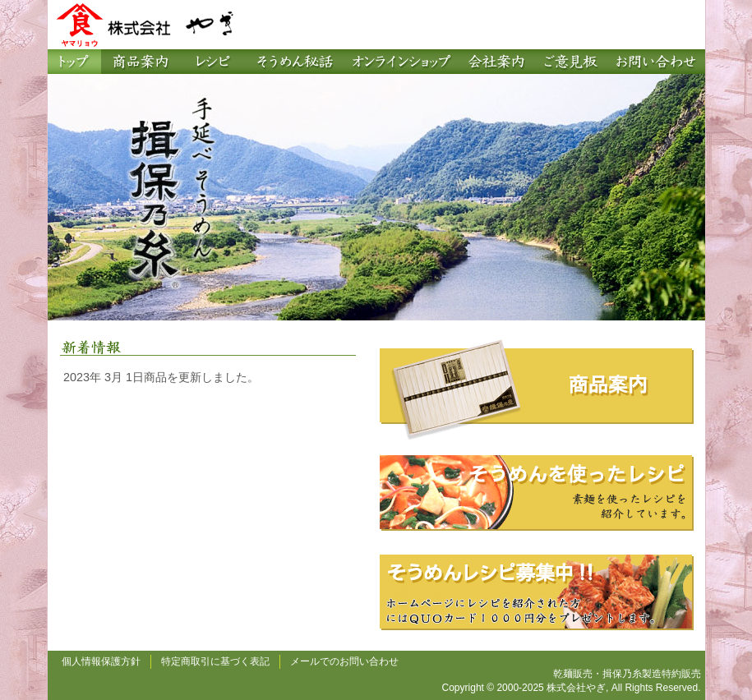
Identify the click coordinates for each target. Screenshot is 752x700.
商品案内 (140, 62)
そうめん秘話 (294, 62)
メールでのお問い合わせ (344, 661)
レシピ (212, 62)
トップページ (74, 62)
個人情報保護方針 (101, 661)
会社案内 (496, 62)
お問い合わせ (656, 62)
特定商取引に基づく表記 (215, 661)
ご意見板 (570, 62)
